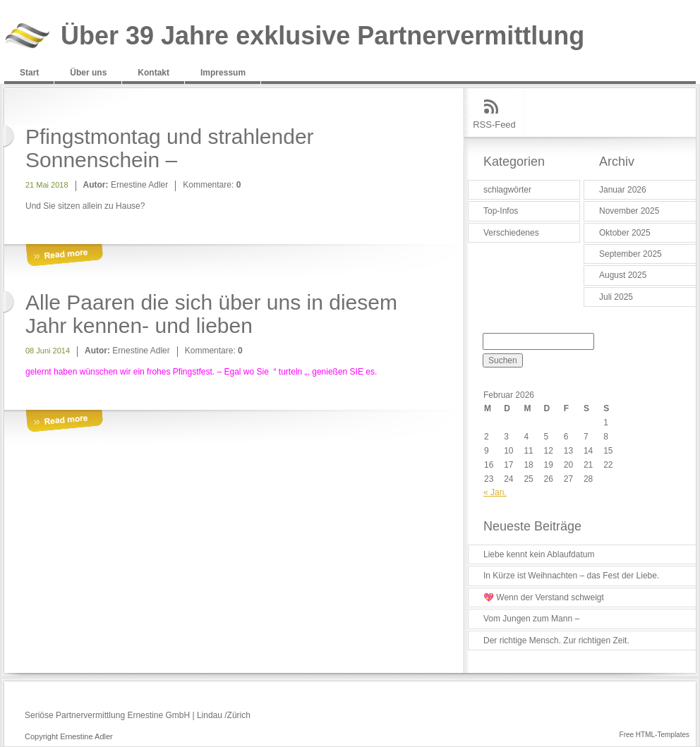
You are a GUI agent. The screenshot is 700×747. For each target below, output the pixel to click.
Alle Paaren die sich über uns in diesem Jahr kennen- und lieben (211, 314)
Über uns (88, 73)
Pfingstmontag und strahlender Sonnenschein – (170, 148)
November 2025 (629, 211)
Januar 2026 (623, 190)
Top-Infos (501, 211)
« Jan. (495, 492)
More (64, 256)
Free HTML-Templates (654, 735)
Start (29, 73)
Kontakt (153, 73)
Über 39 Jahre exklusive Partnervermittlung (322, 36)
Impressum (223, 73)
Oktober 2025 (625, 233)
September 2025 (630, 254)
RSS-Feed (494, 124)
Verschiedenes (511, 233)
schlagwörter (507, 190)
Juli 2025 (616, 297)
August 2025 (623, 275)
